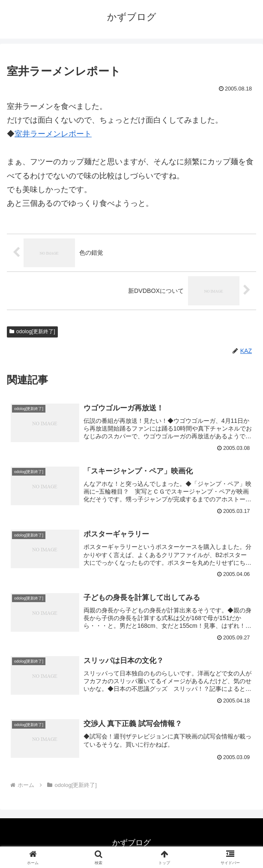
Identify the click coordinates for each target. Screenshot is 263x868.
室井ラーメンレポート (53, 134)
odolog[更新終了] (32, 332)
